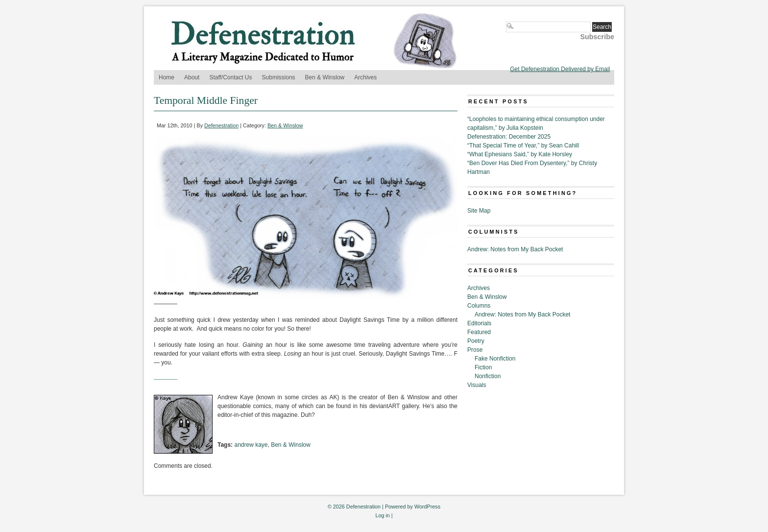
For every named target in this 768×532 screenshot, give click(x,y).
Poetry (476, 341)
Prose (475, 350)
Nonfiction (488, 376)
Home (167, 77)
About (192, 77)
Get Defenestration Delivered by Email (560, 69)
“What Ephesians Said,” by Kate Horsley (520, 154)
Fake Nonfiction (495, 359)
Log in (382, 515)
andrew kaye (251, 445)
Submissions (279, 77)
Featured (479, 332)
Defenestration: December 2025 (509, 137)
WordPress (427, 507)
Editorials (479, 323)
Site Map (479, 211)
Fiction (483, 367)
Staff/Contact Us (230, 77)
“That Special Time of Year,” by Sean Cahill (523, 145)
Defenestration (221, 125)
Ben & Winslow (325, 77)
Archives (365, 77)
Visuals (477, 385)
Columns (479, 306)
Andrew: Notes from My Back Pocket (515, 249)
